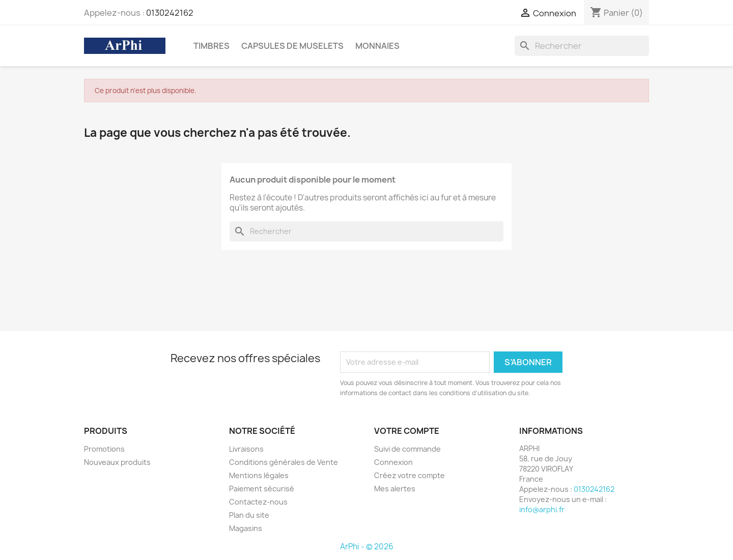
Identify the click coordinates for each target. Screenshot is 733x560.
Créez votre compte (410, 475)
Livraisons (246, 449)
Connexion (393, 462)
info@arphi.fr (542, 509)
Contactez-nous (258, 502)
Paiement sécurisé (262, 489)
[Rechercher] (582, 46)
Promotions (104, 449)
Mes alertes (395, 489)
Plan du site (249, 515)
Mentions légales (259, 475)
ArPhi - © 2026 (367, 547)
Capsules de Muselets (292, 46)
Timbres (212, 46)
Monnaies (377, 46)
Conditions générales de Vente (284, 462)
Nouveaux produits (117, 462)
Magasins (246, 528)
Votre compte (407, 431)
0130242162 (170, 13)
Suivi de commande (407, 449)
